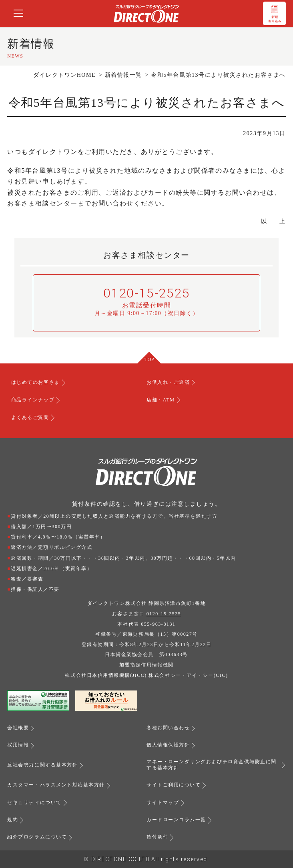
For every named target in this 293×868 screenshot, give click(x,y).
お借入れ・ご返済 (168, 382)
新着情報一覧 (123, 75)
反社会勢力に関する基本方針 (42, 765)
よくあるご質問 (30, 417)
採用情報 (18, 745)
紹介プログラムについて (37, 837)
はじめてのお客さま (36, 382)
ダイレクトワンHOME (64, 75)
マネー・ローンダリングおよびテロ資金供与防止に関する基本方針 (212, 765)
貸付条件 (157, 837)
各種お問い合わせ (168, 728)
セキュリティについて (34, 802)
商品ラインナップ (33, 400)
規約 (13, 820)
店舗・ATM (161, 400)
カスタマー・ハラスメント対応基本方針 (56, 785)
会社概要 (18, 728)
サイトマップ (163, 802)
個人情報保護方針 (168, 745)
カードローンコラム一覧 (176, 820)
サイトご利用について (174, 785)
